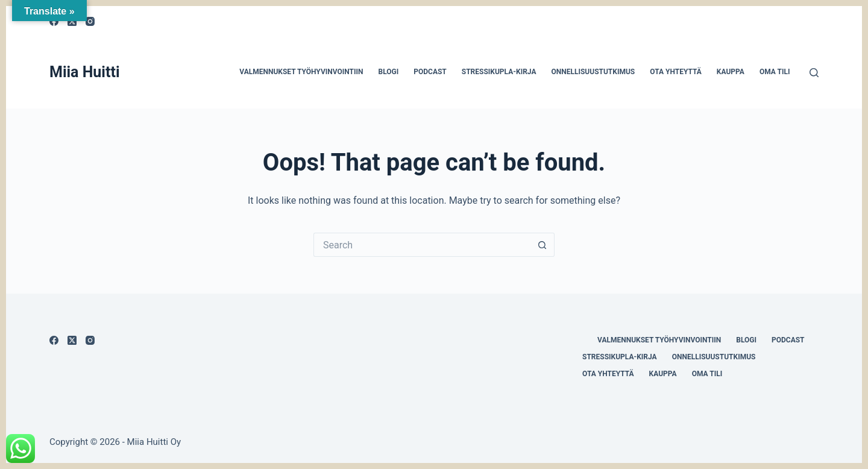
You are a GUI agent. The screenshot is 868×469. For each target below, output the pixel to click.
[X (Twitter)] (72, 340)
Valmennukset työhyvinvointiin (301, 72)
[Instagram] (90, 21)
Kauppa (731, 72)
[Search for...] (422, 245)
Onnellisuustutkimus (593, 72)
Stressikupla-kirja (499, 72)
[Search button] (542, 245)
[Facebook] (54, 340)
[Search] (814, 73)
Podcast (430, 72)
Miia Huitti (85, 72)
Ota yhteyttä (676, 72)
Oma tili (775, 72)
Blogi (388, 72)
